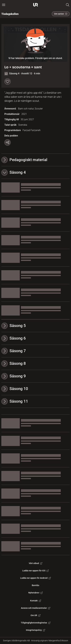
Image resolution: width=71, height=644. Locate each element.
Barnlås (35, 585)
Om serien (61, 14)
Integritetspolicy (35, 630)
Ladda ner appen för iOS (35, 571)
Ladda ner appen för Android (35, 578)
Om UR (35, 615)
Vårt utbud (35, 563)
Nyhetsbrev (35, 593)
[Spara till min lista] (8, 82)
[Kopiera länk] (8, 142)
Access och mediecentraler (36, 608)
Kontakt (36, 601)
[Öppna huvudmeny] (4, 5)
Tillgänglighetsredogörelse (36, 623)
